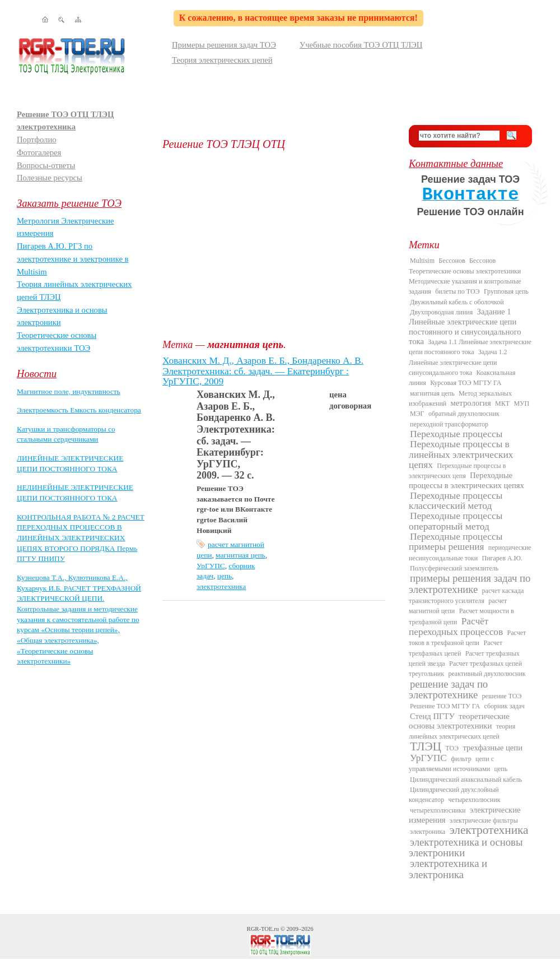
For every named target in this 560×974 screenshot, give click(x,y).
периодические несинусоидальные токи (470, 553)
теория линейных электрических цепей (462, 731)
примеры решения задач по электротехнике (470, 583)
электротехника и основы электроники (466, 847)
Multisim (422, 261)
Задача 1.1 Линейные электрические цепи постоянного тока (470, 347)
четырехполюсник (474, 800)
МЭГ (417, 414)
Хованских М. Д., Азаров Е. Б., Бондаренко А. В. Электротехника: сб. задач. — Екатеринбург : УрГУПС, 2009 (263, 371)
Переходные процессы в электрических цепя (457, 471)
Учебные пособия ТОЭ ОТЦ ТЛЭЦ (361, 45)
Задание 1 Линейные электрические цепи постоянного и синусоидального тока (465, 326)
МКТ (502, 403)
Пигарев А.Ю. (502, 558)
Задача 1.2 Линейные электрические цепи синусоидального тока (458, 362)
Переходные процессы (456, 434)
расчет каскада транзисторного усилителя (466, 596)
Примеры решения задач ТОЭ (224, 45)
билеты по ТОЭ (457, 291)
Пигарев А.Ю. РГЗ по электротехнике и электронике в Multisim (73, 259)
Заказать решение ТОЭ (69, 203)
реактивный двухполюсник (487, 674)
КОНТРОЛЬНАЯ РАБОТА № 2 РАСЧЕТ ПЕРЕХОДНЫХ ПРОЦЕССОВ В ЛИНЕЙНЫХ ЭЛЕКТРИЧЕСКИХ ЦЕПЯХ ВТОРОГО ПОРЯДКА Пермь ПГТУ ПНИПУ (81, 538)
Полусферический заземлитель (454, 568)
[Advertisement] (277, 244)
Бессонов (452, 261)
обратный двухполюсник (464, 414)
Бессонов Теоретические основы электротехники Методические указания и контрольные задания (465, 276)
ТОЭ (452, 748)
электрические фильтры (484, 820)
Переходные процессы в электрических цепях (466, 480)
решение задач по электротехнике (448, 689)
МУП (521, 403)
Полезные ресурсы (50, 178)
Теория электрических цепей (222, 60)
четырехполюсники (438, 810)
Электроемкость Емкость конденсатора (79, 410)
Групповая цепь (506, 291)
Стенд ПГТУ (432, 716)
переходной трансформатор (449, 424)
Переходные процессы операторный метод (456, 521)
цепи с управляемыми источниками (451, 764)
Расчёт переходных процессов (456, 627)
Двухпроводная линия (441, 312)
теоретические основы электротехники (459, 721)
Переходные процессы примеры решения (456, 542)
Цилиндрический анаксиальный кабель (466, 780)
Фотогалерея (39, 152)
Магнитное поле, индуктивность (69, 391)
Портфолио (37, 140)
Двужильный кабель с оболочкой (457, 302)
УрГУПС (211, 566)
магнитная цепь (241, 555)
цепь (225, 576)
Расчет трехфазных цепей (456, 648)
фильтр (461, 759)
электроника (428, 832)
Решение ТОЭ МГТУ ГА (445, 706)
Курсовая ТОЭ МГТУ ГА (466, 383)
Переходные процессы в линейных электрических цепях (461, 454)
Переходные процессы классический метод (456, 501)
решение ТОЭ (502, 696)
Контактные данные (456, 163)
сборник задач (504, 706)
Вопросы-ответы (46, 165)
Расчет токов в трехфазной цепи (467, 638)
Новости (37, 374)
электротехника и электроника (448, 869)
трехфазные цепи (493, 748)
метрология (471, 403)
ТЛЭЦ (426, 746)
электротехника (221, 586)
